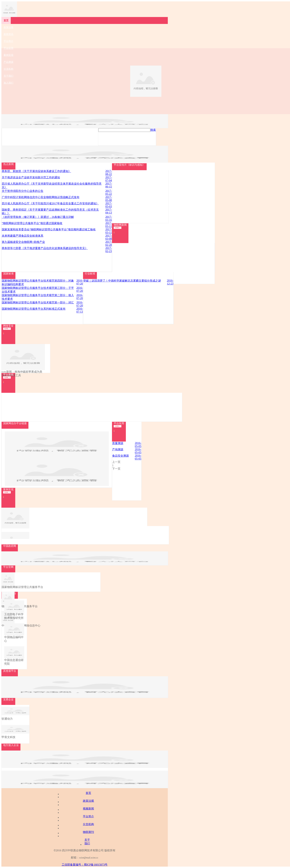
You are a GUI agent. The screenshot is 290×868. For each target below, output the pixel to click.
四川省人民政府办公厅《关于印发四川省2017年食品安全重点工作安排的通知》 (50, 203)
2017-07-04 (109, 179)
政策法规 (88, 801)
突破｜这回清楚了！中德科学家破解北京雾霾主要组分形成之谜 (122, 281)
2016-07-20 (80, 282)
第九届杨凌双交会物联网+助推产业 (23, 242)
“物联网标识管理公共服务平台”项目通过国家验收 (32, 223)
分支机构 (88, 824)
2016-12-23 (170, 282)
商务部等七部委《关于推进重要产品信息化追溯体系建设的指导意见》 (45, 248)
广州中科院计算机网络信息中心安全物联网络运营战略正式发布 (41, 197)
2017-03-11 (109, 225)
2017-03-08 (109, 237)
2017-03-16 (109, 218)
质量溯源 (118, 443)
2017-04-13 (109, 211)
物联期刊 (88, 832)
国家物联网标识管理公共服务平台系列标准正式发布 (34, 309)
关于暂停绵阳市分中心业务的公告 (23, 191)
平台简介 (88, 816)
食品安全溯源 (120, 456)
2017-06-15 (109, 185)
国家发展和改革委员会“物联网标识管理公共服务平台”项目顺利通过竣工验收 (49, 229)
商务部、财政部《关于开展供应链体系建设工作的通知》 (36, 171)
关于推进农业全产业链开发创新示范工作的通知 (31, 177)
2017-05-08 (109, 199)
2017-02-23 (109, 250)
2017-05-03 (109, 205)
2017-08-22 (109, 173)
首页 (88, 793)
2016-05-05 (138, 445)
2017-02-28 (109, 243)
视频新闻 (88, 809)
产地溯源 (118, 449)
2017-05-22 (109, 192)
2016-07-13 (80, 310)
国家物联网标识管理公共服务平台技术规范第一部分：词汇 (38, 302)
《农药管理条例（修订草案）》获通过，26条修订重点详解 (38, 217)
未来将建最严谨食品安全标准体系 (23, 236)
